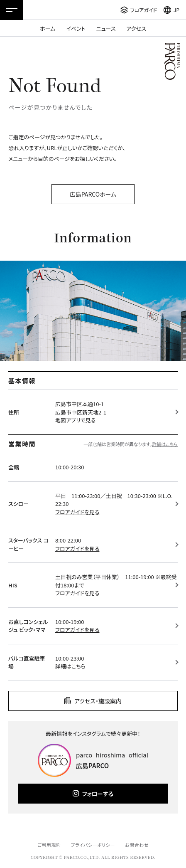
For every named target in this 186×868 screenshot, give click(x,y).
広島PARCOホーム (93, 194)
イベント (76, 28)
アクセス (136, 28)
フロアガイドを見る (77, 512)
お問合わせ (137, 845)
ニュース (106, 28)
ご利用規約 (49, 845)
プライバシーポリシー (93, 845)
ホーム (48, 28)
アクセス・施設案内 (98, 701)
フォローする (98, 794)
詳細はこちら (165, 444)
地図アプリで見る (75, 420)
